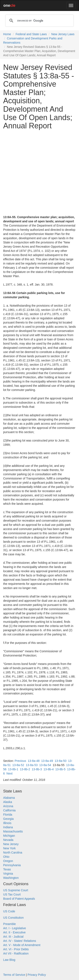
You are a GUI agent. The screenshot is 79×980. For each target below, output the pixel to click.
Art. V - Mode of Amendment (22, 945)
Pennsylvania (12, 865)
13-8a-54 (45, 765)
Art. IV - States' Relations (20, 941)
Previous (20, 761)
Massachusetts (13, 831)
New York (9, 848)
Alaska (8, 802)
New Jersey (11, 844)
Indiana (8, 827)
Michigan (9, 836)
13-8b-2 (25, 769)
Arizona (8, 806)
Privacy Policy (37, 975)
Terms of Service (14, 975)
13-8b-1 (13, 769)
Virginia (8, 874)
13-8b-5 (60, 769)
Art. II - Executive (14, 932)
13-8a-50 (60, 761)
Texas (7, 869)
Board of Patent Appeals (19, 899)
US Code (9, 911)
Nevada (8, 840)
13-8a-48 (34, 761)
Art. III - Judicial (13, 937)
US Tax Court (12, 894)
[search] (39, 21)
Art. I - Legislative (15, 928)
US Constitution (13, 918)
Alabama (9, 798)
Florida (8, 815)
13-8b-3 (37, 769)
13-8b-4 (49, 769)
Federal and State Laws (31, 34)
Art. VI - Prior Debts (16, 949)
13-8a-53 (32, 765)
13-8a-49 (47, 761)
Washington (11, 878)
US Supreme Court (16, 890)
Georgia (8, 819)
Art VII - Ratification (16, 953)
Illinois (7, 823)
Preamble (9, 924)
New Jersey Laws (63, 34)
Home (7, 34)
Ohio (6, 857)
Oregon (8, 861)
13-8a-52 (18, 765)
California (9, 810)
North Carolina (13, 852)
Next (10, 773)
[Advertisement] (39, 173)
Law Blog (9, 960)
